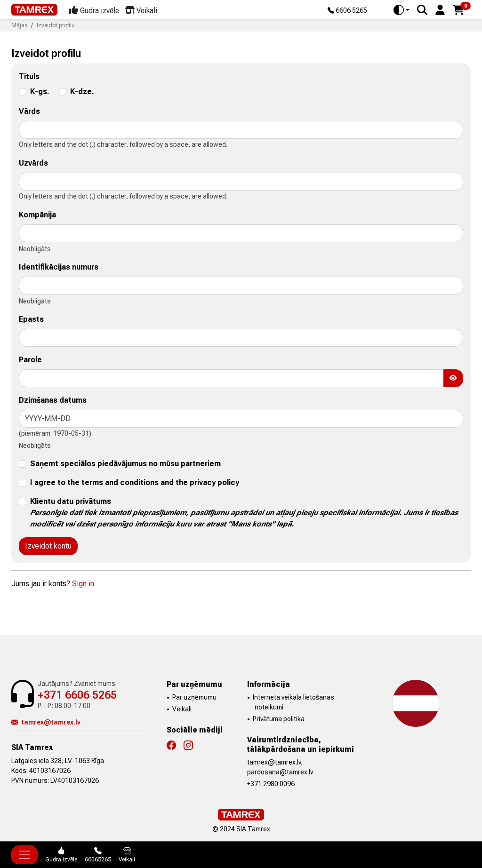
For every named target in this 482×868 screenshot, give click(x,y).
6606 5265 (347, 11)
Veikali (182, 709)
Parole (30, 360)
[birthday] (241, 419)
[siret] (241, 286)
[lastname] (241, 182)
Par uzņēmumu (194, 697)
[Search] (422, 10)
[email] (241, 338)
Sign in (83, 584)
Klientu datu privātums (244, 513)
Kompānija (37, 215)
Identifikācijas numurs (59, 267)
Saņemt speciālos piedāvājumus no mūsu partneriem (125, 464)
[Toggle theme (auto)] (402, 10)
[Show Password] (453, 378)
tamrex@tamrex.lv (46, 722)
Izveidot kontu (48, 546)
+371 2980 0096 (271, 784)
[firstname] (241, 130)
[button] (440, 9)
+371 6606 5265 (77, 695)
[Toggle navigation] (24, 855)
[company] (241, 233)
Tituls (29, 76)
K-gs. (40, 92)
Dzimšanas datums (53, 400)
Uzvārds (33, 163)
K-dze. (82, 92)
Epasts (31, 319)
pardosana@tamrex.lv (280, 772)
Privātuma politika (279, 719)
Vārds (29, 111)
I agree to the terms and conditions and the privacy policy (135, 482)
